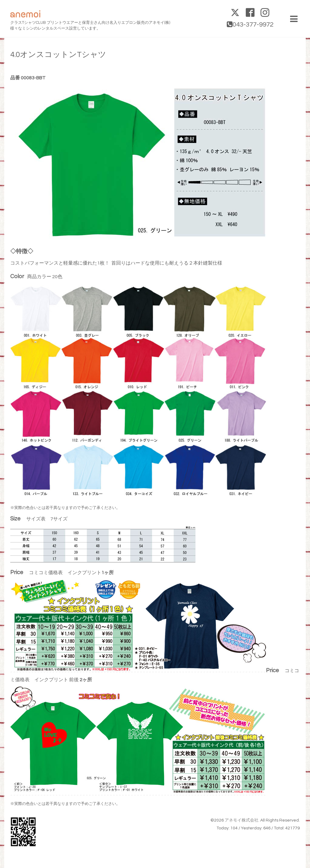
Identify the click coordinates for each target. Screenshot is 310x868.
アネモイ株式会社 (242, 820)
